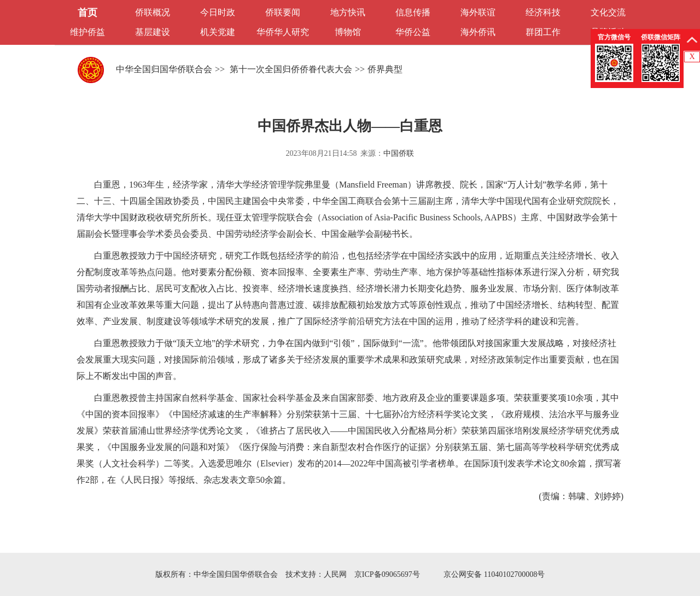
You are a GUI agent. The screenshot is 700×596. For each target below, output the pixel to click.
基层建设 (153, 32)
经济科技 (543, 12)
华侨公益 (413, 32)
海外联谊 (478, 12)
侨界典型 (385, 69)
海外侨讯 (478, 32)
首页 (87, 13)
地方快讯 (348, 12)
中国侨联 (399, 153)
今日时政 (218, 12)
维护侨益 (87, 32)
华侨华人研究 (283, 32)
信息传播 (413, 12)
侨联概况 (153, 12)
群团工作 (543, 32)
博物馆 (348, 32)
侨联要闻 (283, 12)
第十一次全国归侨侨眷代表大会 (290, 69)
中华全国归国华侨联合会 (164, 69)
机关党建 (218, 32)
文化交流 (608, 12)
